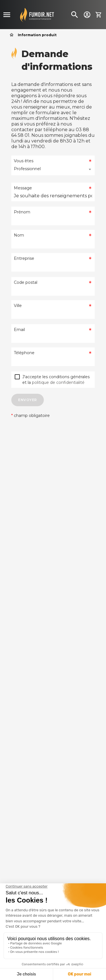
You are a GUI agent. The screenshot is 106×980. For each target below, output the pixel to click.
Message (23, 188)
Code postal (26, 282)
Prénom (22, 212)
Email (19, 330)
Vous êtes (24, 161)
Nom (19, 235)
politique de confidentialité (58, 382)
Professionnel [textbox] (27, 169)
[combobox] (53, 169)
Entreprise (24, 258)
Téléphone (24, 353)
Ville (18, 306)
